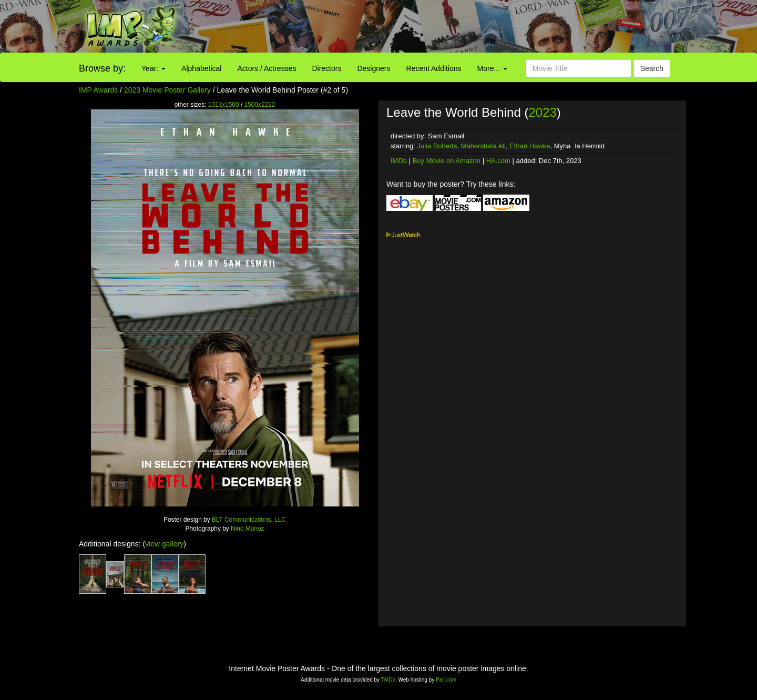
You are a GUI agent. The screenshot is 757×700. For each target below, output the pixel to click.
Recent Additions (434, 68)
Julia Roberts (437, 146)
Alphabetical (201, 68)
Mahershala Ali (483, 146)
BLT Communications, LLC (249, 520)
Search (652, 68)
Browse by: (102, 68)
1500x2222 (260, 105)
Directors (326, 68)
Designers (374, 68)
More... (492, 68)
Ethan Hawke (530, 146)
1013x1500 (224, 105)
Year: (154, 68)
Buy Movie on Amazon (447, 161)
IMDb (399, 161)
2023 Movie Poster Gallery (167, 90)
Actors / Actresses (267, 68)
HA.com (498, 161)
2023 (542, 112)
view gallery (164, 544)
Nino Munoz (247, 529)
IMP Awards (98, 90)
